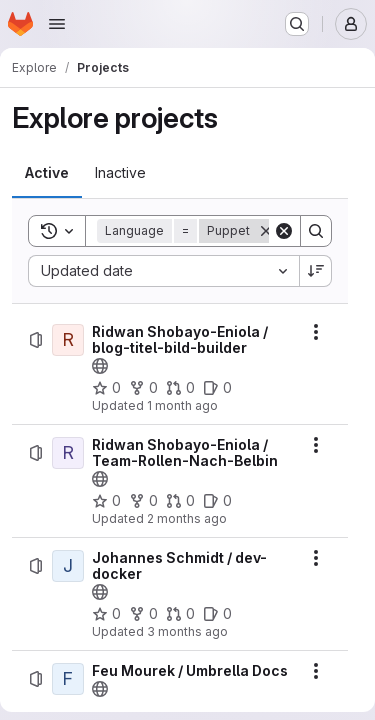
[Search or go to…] (297, 24)
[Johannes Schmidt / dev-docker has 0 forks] (143, 614)
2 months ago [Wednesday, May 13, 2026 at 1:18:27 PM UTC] (187, 518)
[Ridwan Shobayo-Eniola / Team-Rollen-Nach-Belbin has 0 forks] (143, 501)
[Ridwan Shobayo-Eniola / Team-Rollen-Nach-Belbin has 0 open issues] (217, 501)
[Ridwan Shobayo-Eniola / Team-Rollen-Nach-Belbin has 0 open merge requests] (180, 501)
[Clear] (284, 231)
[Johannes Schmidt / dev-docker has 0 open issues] (217, 614)
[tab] (47, 173)
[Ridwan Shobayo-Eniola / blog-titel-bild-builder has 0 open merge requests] (180, 388)
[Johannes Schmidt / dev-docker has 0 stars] (106, 614)
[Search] (316, 231)
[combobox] (163, 271)
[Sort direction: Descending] (316, 271)
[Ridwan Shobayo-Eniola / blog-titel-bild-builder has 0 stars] (106, 388)
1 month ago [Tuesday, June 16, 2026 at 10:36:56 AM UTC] (182, 405)
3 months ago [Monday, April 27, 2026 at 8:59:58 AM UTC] (187, 631)
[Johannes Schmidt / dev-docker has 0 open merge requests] (180, 614)
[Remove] (266, 231)
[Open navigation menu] (57, 24)
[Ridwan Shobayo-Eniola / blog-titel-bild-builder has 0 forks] (143, 388)
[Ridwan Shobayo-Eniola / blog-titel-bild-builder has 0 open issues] (217, 388)
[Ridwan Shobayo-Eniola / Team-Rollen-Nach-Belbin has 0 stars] (106, 501)
